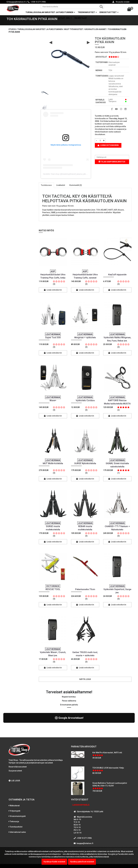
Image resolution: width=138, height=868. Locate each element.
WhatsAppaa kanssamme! (87, 830)
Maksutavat (15, 786)
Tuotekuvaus (46, 189)
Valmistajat (81, 18)
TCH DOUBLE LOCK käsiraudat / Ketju (108, 749)
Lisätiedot (61, 189)
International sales (18, 813)
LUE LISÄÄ (14, 762)
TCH (110, 74)
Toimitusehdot (16, 808)
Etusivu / (13, 33)
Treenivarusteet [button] (87, 12)
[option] (45, 96)
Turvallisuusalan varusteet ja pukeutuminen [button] (50, 12)
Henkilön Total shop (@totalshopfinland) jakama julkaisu (66, 178)
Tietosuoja (14, 802)
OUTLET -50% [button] (65, 18)
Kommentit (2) (76, 189)
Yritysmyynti (15, 792)
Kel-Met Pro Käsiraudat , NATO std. (107, 733)
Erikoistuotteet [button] (109, 12)
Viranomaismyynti (18, 797)
